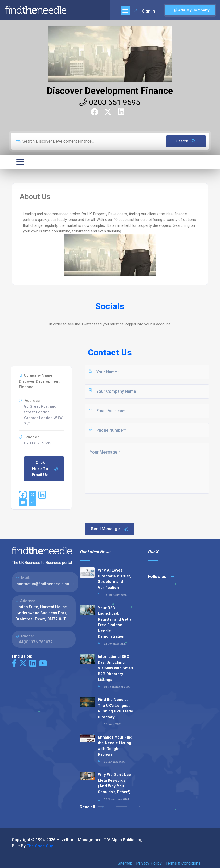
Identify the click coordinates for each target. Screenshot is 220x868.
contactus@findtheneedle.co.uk (46, 584)
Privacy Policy (149, 863)
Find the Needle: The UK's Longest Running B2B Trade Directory (115, 708)
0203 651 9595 (110, 102)
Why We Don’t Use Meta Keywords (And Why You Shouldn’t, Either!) (114, 783)
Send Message (110, 529)
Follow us (161, 576)
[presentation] (123, 508)
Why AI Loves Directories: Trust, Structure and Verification (114, 579)
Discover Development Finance (110, 91)
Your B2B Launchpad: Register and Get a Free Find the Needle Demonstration (115, 622)
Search (186, 141)
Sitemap (125, 863)
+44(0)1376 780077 (35, 642)
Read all (91, 807)
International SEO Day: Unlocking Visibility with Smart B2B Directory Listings (116, 668)
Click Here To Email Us (45, 469)
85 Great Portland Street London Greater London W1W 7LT (43, 415)
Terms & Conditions (183, 863)
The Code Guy (40, 846)
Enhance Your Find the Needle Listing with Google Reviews (115, 746)
